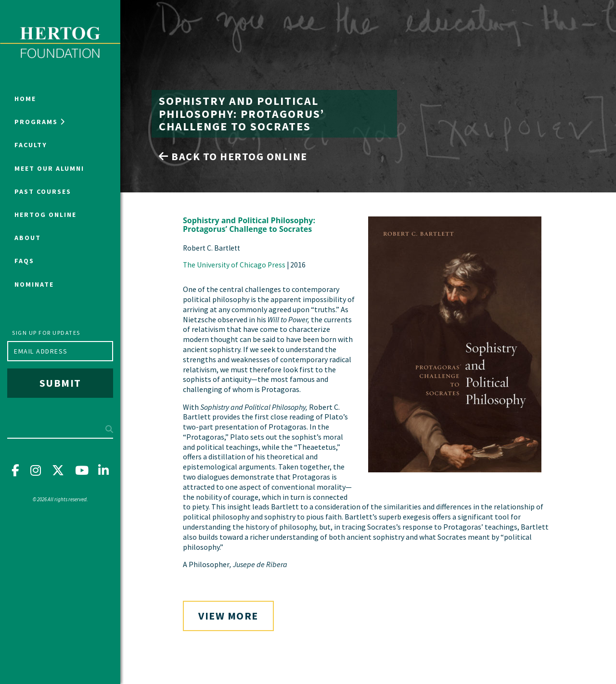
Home (25, 99)
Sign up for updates (46, 333)
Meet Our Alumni (49, 168)
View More (228, 616)
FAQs (24, 261)
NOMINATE (34, 284)
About (28, 238)
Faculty (31, 145)
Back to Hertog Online (233, 156)
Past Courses (43, 191)
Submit (60, 383)
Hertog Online (45, 215)
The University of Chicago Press (234, 265)
